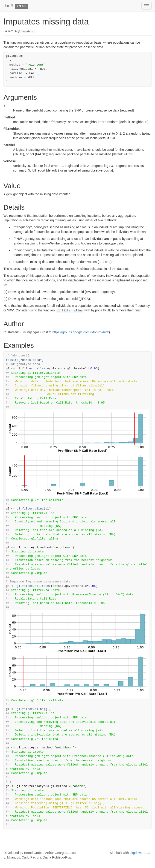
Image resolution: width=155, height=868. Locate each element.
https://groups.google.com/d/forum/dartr (80, 332)
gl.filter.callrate (33, 369)
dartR (9, 6)
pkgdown (136, 853)
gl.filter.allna (69, 311)
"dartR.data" (31, 360)
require (12, 360)
